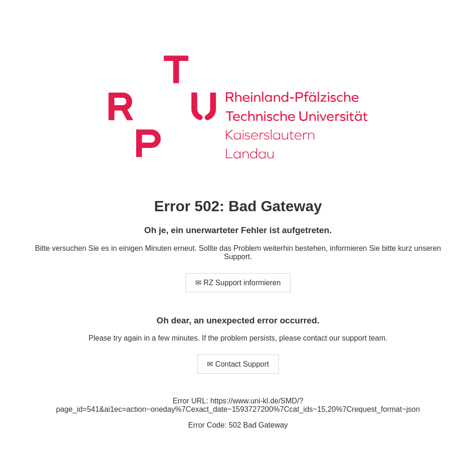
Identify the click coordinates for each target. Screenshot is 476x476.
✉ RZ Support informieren (238, 283)
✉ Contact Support (238, 364)
